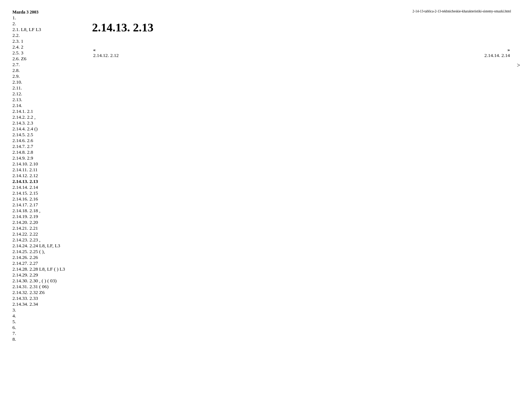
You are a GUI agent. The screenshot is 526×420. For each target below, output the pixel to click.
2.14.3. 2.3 (23, 123)
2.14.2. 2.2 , (24, 117)
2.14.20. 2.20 (25, 222)
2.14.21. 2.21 (25, 228)
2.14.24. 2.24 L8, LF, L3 (36, 246)
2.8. (16, 70)
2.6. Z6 (19, 59)
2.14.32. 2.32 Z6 (28, 292)
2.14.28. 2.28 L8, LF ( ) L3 (39, 269)
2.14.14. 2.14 (25, 187)
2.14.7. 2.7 (23, 146)
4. (14, 316)
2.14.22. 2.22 (25, 234)
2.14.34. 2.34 (25, 304)
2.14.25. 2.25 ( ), (29, 251)
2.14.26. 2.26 (25, 257)
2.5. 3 (18, 53)
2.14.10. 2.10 (25, 164)
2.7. (16, 64)
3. (14, 310)
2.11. (17, 88)
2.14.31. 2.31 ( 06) (31, 287)
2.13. (17, 100)
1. (14, 18)
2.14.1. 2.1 (23, 111)
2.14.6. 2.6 (23, 140)
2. (14, 24)
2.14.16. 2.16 (25, 199)
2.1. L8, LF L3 (27, 29)
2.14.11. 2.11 (25, 170)
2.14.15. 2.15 (25, 193)
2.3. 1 (18, 41)
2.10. (17, 82)
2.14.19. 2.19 (25, 216)
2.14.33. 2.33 (25, 298)
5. (14, 322)
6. (14, 327)
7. (14, 333)
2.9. (16, 76)
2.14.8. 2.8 (23, 152)
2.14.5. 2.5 (23, 135)
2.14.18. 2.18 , (26, 211)
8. (14, 339)
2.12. (17, 94)
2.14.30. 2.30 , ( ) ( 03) (35, 281)
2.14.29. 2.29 (25, 275)
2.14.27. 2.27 (25, 263)
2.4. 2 (18, 47)
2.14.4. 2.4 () (25, 129)
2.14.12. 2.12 (25, 175)
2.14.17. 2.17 (25, 205)
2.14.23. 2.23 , (26, 240)
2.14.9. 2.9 (23, 158)
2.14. (17, 105)
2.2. (16, 35)
